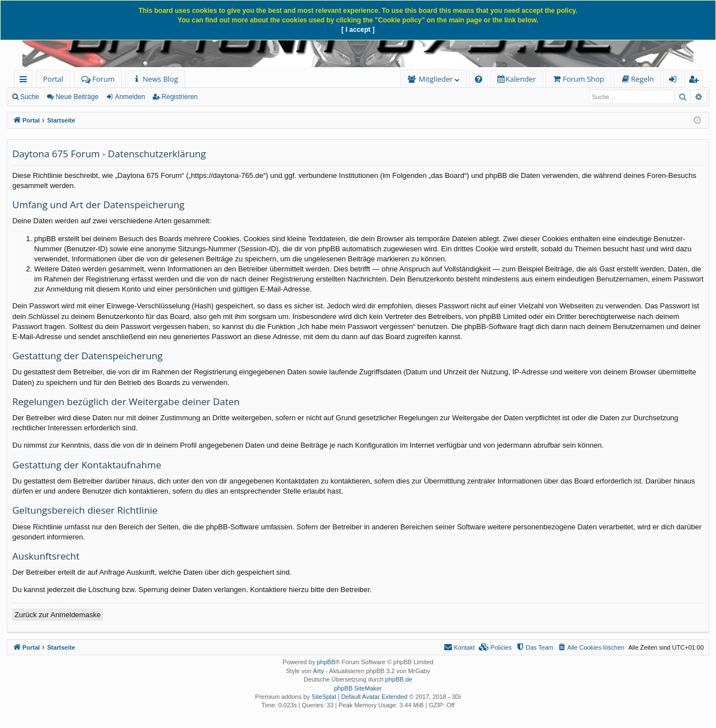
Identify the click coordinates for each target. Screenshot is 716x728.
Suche (30, 97)
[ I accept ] (358, 30)
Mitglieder (436, 79)
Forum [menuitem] (98, 79)
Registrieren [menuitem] (696, 81)
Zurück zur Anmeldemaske (58, 615)
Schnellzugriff (25, 81)
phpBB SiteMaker (358, 688)
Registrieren (180, 97)
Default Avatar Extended (374, 697)
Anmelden (130, 97)
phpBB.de (399, 679)
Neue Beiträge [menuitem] (77, 97)
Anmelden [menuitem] (676, 81)
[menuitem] (155, 79)
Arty (319, 671)
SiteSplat (324, 697)
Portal (53, 79)
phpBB (326, 662)
